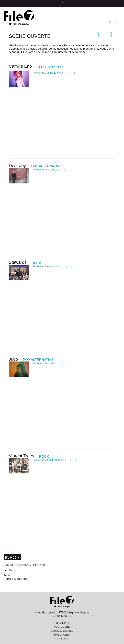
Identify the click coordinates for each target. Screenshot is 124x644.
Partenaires (62, 635)
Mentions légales (62, 631)
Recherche (62, 639)
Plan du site (62, 627)
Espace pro (62, 623)
